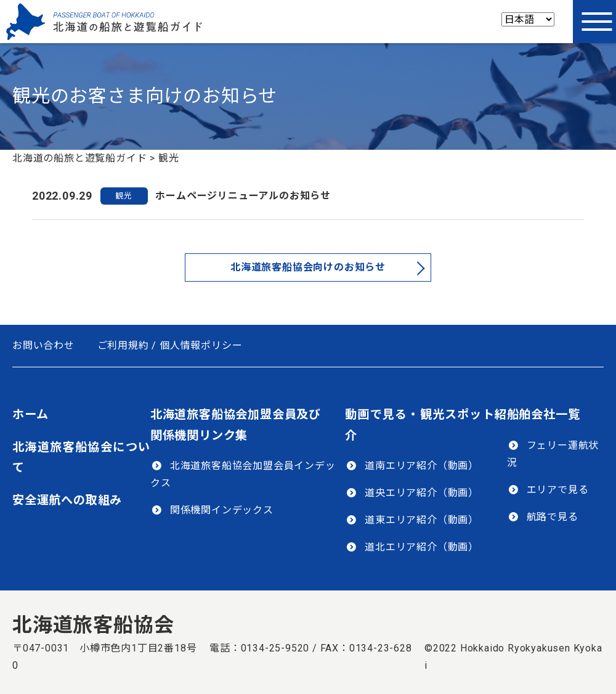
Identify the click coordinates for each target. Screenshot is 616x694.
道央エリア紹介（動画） (422, 493)
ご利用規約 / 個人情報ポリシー (170, 345)
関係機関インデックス (222, 510)
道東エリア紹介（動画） (422, 520)
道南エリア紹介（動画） (422, 466)
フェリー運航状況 (553, 454)
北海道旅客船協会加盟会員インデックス (243, 474)
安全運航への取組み (67, 500)
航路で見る (553, 517)
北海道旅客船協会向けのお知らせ (308, 267)
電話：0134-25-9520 (259, 648)
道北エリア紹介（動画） (422, 547)
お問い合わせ (43, 345)
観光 (124, 196)
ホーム (30, 414)
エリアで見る (558, 490)
